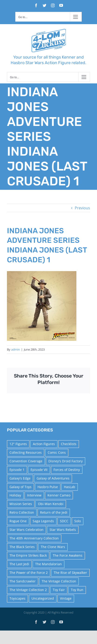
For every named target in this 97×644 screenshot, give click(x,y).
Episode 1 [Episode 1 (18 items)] (17, 470)
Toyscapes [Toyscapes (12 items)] (17, 598)
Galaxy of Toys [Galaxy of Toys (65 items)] (20, 487)
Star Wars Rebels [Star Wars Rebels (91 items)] (63, 530)
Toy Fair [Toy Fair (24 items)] (59, 590)
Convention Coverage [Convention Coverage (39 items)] (26, 461)
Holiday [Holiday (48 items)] (15, 495)
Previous (82, 208)
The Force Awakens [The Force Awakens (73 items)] (68, 555)
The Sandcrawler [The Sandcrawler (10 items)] (23, 581)
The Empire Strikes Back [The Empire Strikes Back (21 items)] (28, 555)
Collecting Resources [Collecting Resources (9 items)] (26, 452)
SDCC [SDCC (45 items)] (64, 521)
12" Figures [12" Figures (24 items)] (18, 444)
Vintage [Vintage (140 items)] (66, 598)
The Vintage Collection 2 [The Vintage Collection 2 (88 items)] (28, 590)
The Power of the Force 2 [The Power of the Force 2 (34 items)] (29, 573)
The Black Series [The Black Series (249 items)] (22, 547)
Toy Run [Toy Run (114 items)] (77, 590)
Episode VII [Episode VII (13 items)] (39, 470)
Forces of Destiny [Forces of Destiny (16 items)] (67, 470)
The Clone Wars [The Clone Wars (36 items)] (53, 547)
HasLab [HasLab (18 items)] (70, 487)
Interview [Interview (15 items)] (34, 495)
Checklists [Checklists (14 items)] (69, 444)
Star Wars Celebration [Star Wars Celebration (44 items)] (27, 530)
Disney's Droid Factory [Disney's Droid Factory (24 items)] (66, 461)
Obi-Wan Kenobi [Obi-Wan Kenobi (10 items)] (51, 504)
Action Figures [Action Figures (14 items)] (44, 444)
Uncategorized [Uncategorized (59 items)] (43, 598)
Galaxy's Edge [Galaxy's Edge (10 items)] (20, 478)
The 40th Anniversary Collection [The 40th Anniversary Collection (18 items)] (34, 538)
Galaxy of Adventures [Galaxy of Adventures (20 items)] (53, 478)
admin (16, 349)
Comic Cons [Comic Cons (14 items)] (57, 452)
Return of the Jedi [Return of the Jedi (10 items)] (54, 512)
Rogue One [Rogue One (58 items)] (18, 521)
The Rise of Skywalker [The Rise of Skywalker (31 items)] (70, 573)
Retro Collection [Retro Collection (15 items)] (22, 512)
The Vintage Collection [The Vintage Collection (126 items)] (59, 581)
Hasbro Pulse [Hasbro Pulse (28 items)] (48, 487)
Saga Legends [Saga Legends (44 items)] (43, 521)
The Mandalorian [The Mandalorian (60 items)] (48, 564)
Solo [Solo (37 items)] (78, 521)
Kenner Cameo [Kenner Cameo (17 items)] (59, 495)
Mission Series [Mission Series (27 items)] (21, 504)
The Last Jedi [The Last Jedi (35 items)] (19, 564)
